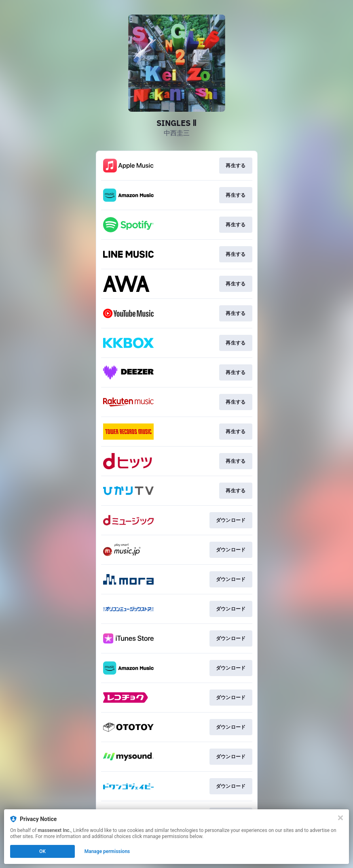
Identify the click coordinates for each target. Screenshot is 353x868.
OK (42, 851)
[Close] (340, 818)
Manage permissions (107, 851)
